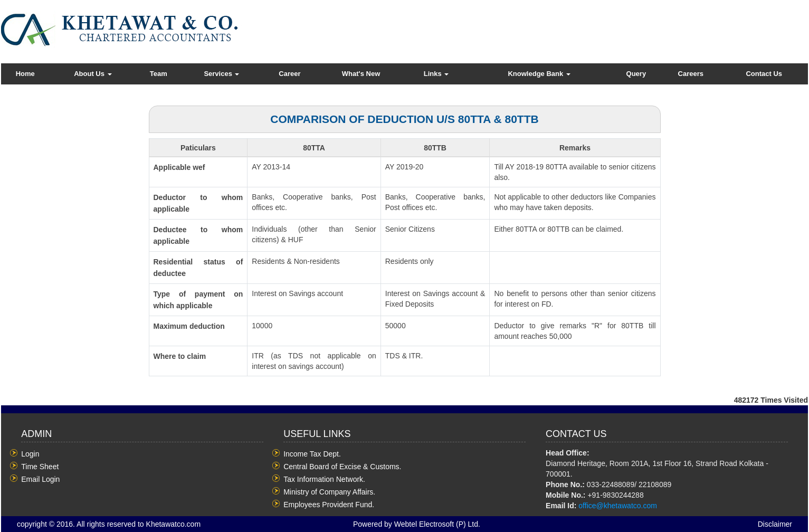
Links (436, 74)
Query (636, 74)
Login (30, 454)
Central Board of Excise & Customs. (342, 467)
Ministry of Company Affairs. (329, 492)
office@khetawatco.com (618, 506)
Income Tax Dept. (312, 454)
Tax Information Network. (324, 479)
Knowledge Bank (539, 74)
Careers (691, 74)
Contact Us (764, 74)
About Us (93, 74)
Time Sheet (40, 467)
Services (221, 74)
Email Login (40, 479)
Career (289, 74)
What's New (361, 74)
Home (25, 74)
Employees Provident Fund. (329, 505)
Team (159, 74)
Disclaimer (775, 524)
